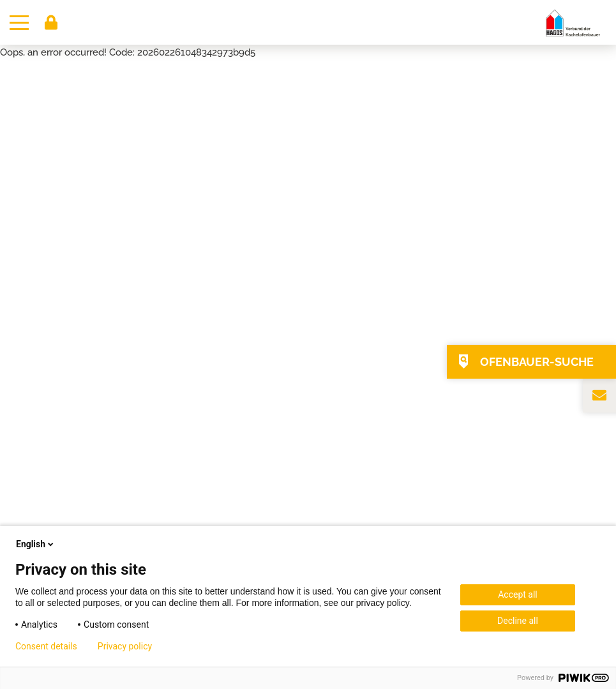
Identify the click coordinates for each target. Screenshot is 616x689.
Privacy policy (125, 646)
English (36, 544)
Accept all (518, 594)
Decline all (518, 621)
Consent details (46, 646)
